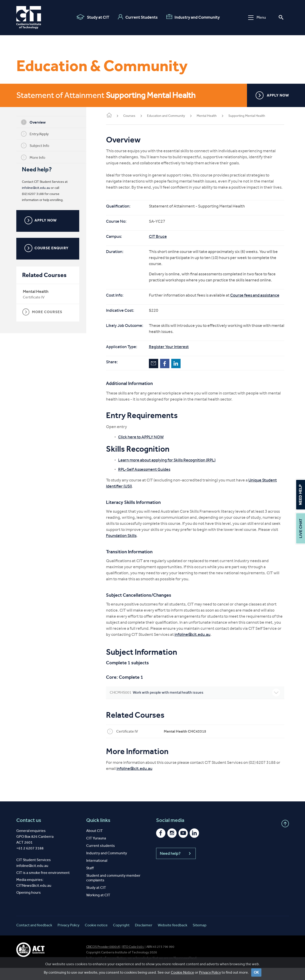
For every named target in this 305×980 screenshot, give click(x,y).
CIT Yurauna (96, 850)
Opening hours (29, 905)
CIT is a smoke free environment (43, 885)
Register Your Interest (176, 359)
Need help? (176, 866)
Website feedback (173, 937)
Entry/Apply (38, 134)
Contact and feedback (34, 937)
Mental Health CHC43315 (192, 743)
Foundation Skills (163, 548)
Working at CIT (98, 907)
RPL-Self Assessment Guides (151, 481)
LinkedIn (183, 376)
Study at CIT (93, 17)
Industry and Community (193, 17)
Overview (37, 122)
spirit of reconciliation (111, 970)
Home (116, 116)
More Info (37, 157)
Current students (101, 858)
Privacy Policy (69, 937)
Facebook (172, 376)
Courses (136, 116)
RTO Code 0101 (133, 959)
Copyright (121, 937)
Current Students (138, 17)
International (97, 873)
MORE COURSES (46, 312)
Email (161, 376)
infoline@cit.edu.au (39, 188)
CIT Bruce (165, 242)
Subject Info (39, 145)
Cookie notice (96, 937)
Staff (90, 880)
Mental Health (39, 291)
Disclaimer (144, 937)
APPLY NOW (272, 95)
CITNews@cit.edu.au (34, 898)
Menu (257, 17)
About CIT (94, 843)
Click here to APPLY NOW (148, 449)
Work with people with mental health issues (198, 705)
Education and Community (173, 116)
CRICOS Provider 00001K (103, 959)
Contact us (29, 832)
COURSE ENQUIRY (50, 248)
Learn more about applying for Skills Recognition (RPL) (174, 472)
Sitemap (200, 937)
